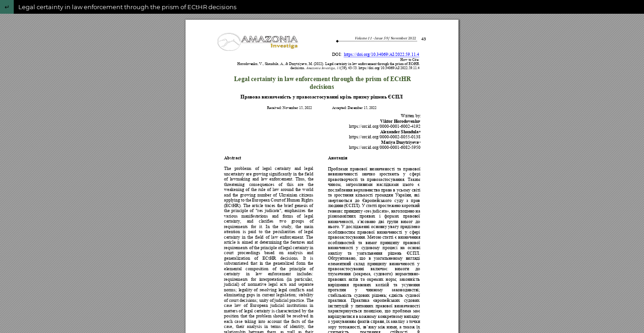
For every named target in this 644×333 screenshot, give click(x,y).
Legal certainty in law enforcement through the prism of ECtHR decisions (127, 7)
